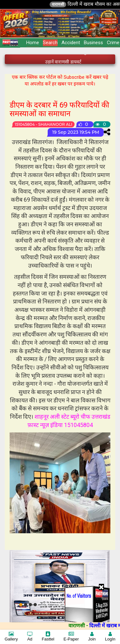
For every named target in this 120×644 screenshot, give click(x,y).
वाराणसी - (82, 626)
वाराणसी (61, 4)
